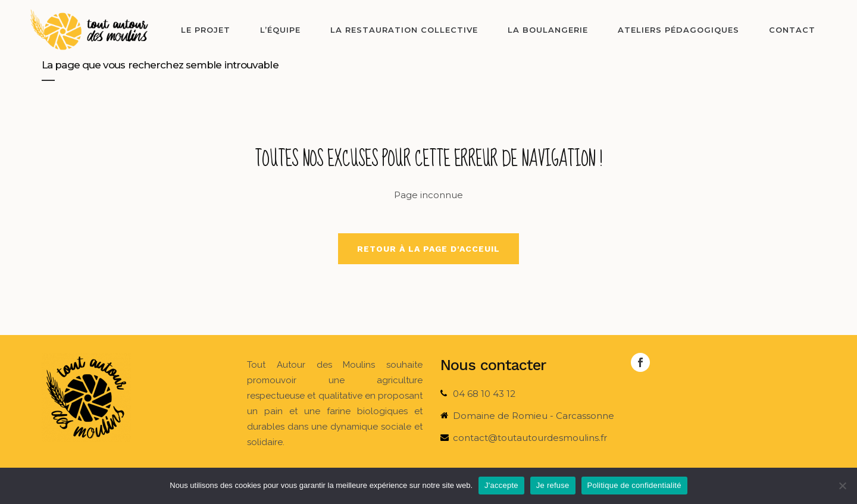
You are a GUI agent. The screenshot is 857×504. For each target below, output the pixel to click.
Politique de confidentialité (634, 485)
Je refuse (553, 485)
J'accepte (501, 485)
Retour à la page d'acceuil (428, 249)
